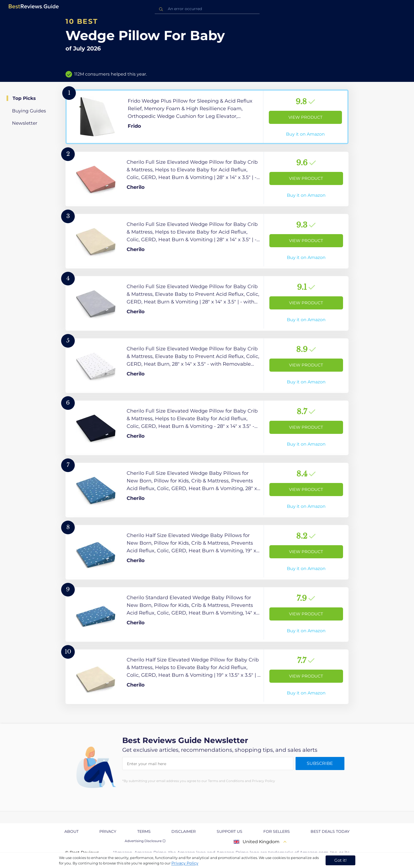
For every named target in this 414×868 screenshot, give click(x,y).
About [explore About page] (72, 831)
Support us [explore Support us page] (230, 831)
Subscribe (320, 763)
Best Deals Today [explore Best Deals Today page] (330, 831)
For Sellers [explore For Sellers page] (277, 831)
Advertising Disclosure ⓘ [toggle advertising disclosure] (145, 841)
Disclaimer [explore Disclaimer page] (184, 831)
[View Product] (207, 117)
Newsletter (25, 123)
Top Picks (24, 98)
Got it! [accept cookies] (340, 860)
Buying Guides (29, 111)
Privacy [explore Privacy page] (108, 831)
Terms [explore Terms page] (144, 831)
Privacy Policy (185, 863)
